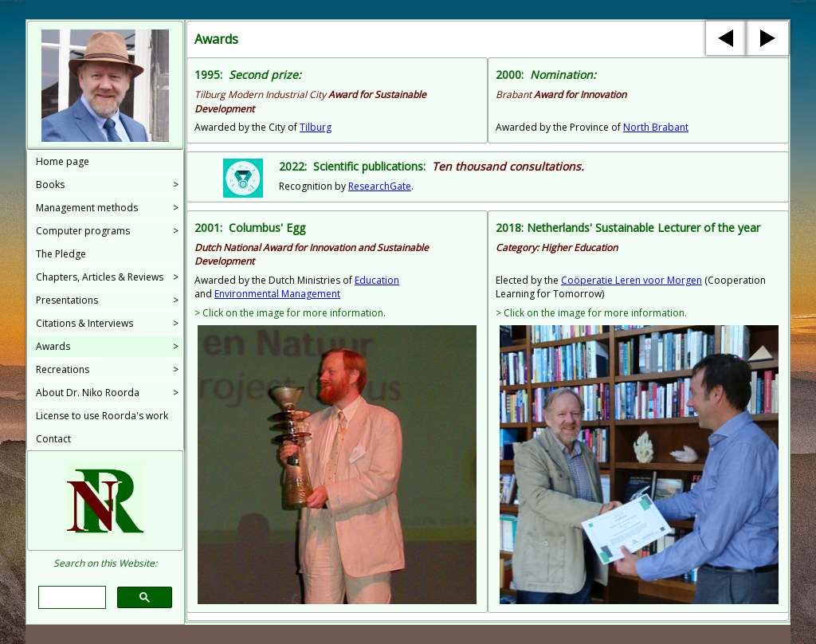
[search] (70, 598)
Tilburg (316, 127)
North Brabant (656, 127)
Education (377, 280)
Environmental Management (277, 294)
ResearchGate (380, 186)
